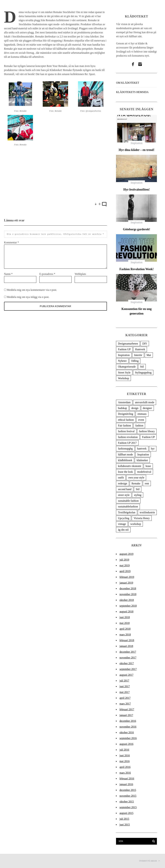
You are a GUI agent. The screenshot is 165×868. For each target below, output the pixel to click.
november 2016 (128, 727)
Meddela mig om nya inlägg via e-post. (28, 301)
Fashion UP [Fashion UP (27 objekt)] (148, 437)
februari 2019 (127, 577)
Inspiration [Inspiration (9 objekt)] (143, 454)
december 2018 (128, 588)
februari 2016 (127, 778)
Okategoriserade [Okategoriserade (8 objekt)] (127, 367)
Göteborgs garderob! (137, 229)
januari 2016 (126, 784)
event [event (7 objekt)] (141, 420)
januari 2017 (126, 715)
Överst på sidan (150, 861)
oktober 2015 (127, 802)
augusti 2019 (126, 554)
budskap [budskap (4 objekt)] (122, 408)
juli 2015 (124, 819)
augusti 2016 (126, 744)
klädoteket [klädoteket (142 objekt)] (142, 460)
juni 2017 (125, 686)
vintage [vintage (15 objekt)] (122, 524)
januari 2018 (126, 646)
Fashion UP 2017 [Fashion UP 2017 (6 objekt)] (127, 443)
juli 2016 (124, 750)
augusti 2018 (126, 611)
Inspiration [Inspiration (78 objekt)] (124, 355)
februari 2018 (127, 640)
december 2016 (128, 721)
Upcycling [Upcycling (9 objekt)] (124, 518)
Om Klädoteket (128, 83)
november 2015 (128, 796)
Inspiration (137, 143)
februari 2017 (127, 709)
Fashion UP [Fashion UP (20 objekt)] (124, 349)
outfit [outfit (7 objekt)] (121, 478)
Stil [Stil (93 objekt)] (142, 367)
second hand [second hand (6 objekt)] (125, 489)
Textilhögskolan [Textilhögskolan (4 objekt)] (127, 512)
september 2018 (128, 606)
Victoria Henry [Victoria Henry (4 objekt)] (142, 518)
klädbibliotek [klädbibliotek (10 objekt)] (125, 460)
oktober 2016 (127, 732)
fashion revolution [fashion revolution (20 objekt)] (128, 437)
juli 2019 (124, 560)
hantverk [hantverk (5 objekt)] (142, 449)
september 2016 (128, 738)
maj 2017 (124, 692)
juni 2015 (125, 825)
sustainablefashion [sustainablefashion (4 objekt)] (128, 506)
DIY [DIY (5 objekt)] (145, 344)
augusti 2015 (126, 813)
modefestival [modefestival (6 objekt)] (144, 472)
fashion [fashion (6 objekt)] (139, 426)
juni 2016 (125, 755)
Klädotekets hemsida (132, 92)
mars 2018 (125, 635)
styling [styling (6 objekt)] (138, 495)
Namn (8, 278)
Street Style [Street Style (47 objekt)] (124, 373)
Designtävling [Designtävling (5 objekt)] (125, 414)
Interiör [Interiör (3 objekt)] (138, 355)
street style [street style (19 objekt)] (124, 495)
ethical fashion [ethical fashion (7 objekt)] (126, 420)
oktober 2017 (127, 663)
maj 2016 (124, 761)
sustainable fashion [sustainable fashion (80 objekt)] (128, 501)
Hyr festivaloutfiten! (136, 190)
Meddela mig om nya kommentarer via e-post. (32, 294)
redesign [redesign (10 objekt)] (122, 483)
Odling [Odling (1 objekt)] (135, 361)
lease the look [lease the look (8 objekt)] (125, 472)
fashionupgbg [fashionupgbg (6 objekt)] (125, 449)
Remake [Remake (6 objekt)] (136, 483)
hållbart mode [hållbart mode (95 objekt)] (125, 454)
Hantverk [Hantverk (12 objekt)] (140, 349)
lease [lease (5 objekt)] (148, 466)
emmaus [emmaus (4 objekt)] (142, 414)
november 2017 (128, 658)
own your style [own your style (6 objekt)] (136, 478)
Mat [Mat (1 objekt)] (149, 355)
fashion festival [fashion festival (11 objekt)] (126, 431)
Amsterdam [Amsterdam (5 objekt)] (124, 402)
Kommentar (11, 242)
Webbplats (80, 278)
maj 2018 (124, 623)
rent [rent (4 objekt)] (147, 483)
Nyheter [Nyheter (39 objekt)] (122, 361)
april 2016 (125, 767)
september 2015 (128, 807)
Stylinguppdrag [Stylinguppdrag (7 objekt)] (143, 373)
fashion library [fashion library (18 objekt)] (147, 431)
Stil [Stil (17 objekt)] (138, 489)
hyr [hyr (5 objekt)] (153, 449)
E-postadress (47, 278)
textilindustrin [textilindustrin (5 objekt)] (147, 512)
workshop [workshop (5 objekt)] (136, 524)
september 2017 (128, 669)
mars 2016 (125, 773)
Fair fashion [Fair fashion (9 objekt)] (124, 426)
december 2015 (128, 790)
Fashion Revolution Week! (137, 269)
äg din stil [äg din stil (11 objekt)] (123, 530)
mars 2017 (125, 704)
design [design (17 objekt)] (135, 408)
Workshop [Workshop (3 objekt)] (123, 378)
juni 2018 (125, 617)
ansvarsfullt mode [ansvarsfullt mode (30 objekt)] (145, 402)
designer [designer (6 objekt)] (147, 408)
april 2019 (125, 571)
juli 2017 (124, 681)
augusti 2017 (126, 675)
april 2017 (125, 698)
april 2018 (125, 629)
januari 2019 (126, 583)
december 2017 (128, 652)
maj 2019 (124, 565)
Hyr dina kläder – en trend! (137, 150)
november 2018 (128, 594)
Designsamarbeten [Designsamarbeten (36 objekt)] (128, 344)
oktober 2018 (127, 600)
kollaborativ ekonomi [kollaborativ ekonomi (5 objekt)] (129, 466)
